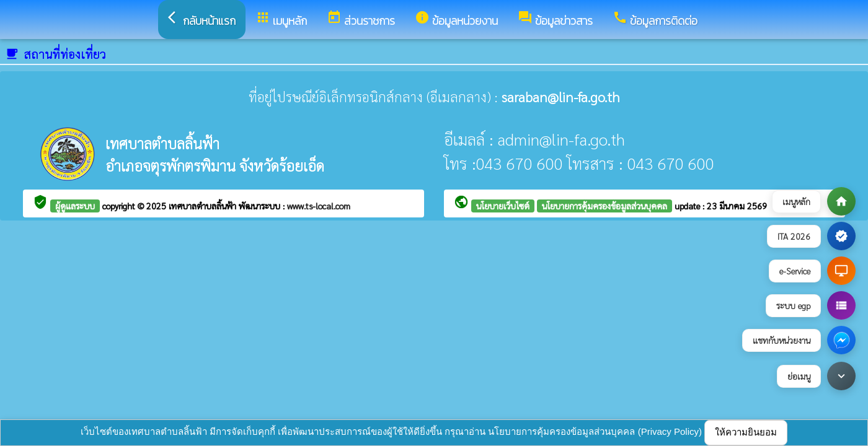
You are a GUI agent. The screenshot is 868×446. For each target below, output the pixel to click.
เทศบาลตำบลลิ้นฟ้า (204, 206)
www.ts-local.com (319, 206)
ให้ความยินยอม (746, 432)
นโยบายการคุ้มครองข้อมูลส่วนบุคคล (604, 206)
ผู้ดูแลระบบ (75, 206)
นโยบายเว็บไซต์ (503, 206)
